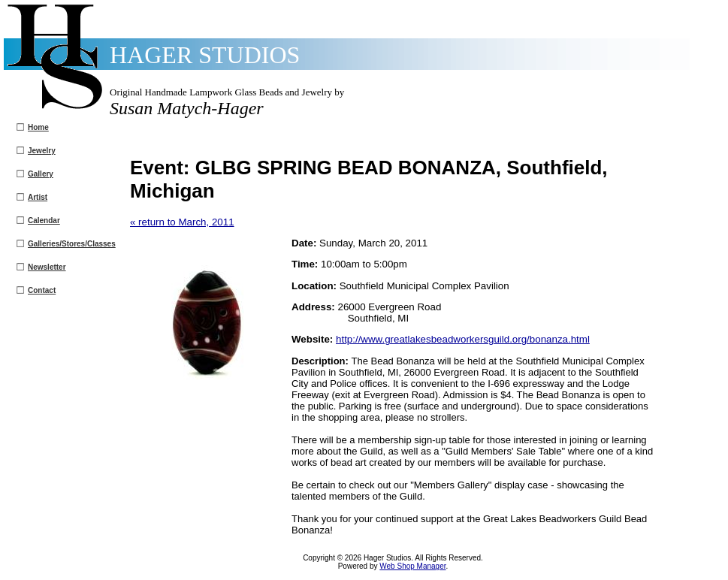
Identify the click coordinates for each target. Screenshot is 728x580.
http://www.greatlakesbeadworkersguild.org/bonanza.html (463, 339)
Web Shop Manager (412, 566)
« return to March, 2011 (182, 222)
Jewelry (42, 151)
